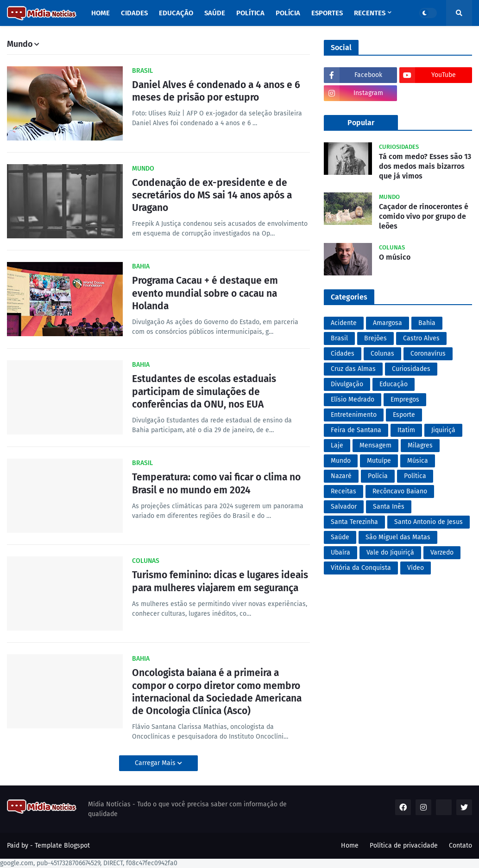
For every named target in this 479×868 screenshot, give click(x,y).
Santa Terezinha (354, 522)
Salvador (344, 507)
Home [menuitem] (101, 13)
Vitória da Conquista (361, 568)
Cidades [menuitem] (134, 13)
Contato (460, 846)
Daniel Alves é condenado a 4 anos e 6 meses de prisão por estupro (216, 91)
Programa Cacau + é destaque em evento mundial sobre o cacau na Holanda (205, 293)
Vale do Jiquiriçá (390, 552)
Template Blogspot (62, 846)
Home (350, 846)
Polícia (378, 476)
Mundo (341, 461)
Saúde (340, 537)
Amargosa (388, 323)
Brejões (375, 338)
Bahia (427, 323)
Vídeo (416, 568)
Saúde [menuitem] (215, 13)
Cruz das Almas (353, 369)
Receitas (343, 491)
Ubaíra (340, 552)
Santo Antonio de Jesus (429, 522)
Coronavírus (428, 354)
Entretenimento (354, 415)
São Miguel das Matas (398, 537)
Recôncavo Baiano (400, 491)
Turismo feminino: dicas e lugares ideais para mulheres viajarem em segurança (220, 581)
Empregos (405, 399)
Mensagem (375, 445)
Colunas (382, 354)
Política (415, 476)
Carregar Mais (156, 763)
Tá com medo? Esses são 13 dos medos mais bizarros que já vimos (425, 166)
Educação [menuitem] (176, 13)
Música (418, 461)
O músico (395, 257)
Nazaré (341, 476)
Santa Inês (389, 507)
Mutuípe (379, 461)
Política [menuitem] (250, 13)
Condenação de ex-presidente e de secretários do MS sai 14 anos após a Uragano (212, 195)
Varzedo (442, 552)
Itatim (406, 430)
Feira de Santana (356, 430)
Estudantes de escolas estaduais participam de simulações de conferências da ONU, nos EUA (204, 392)
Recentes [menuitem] (370, 13)
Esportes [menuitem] (327, 13)
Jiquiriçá (443, 430)
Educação (394, 384)
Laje (337, 445)
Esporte (404, 415)
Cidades (343, 354)
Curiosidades (411, 369)
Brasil (339, 338)
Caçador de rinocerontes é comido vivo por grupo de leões (424, 216)
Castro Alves (421, 338)
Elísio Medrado (353, 399)
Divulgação (347, 384)
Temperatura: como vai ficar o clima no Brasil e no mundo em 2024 (216, 483)
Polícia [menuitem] (288, 13)
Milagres (420, 445)
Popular (361, 123)
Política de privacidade (404, 846)
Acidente (344, 323)
